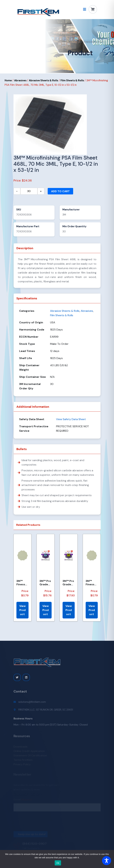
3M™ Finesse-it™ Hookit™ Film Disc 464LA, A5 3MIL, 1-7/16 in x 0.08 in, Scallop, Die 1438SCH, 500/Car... (22, 583)
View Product (22, 610)
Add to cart (60, 191)
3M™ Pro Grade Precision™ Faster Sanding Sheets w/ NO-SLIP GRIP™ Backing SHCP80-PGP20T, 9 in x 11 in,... (68, 583)
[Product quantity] (29, 191)
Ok (58, 863)
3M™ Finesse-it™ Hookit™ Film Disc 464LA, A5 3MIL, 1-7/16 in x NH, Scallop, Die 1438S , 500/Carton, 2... (92, 583)
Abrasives (20, 80)
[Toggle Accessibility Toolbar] (107, 861)
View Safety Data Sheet (71, 419)
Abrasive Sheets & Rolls (43, 80)
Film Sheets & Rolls (72, 80)
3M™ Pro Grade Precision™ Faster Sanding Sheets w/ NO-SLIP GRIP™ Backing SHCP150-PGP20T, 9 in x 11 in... (46, 583)
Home (71, 37)
